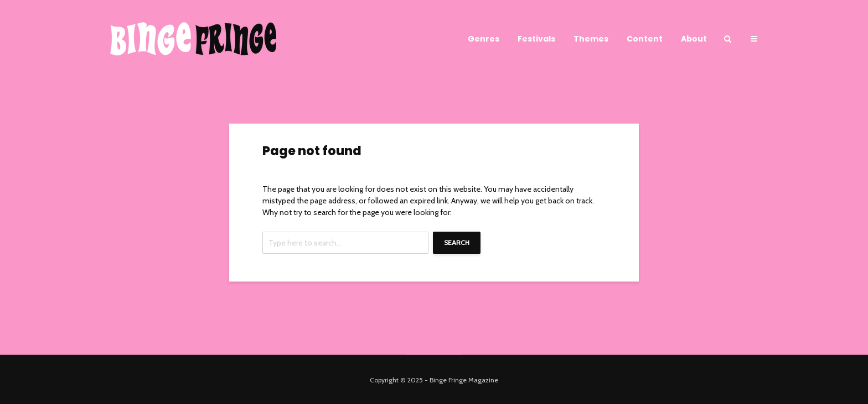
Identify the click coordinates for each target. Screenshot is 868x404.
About (694, 39)
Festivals (536, 39)
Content (645, 39)
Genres (484, 39)
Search (457, 242)
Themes (591, 39)
